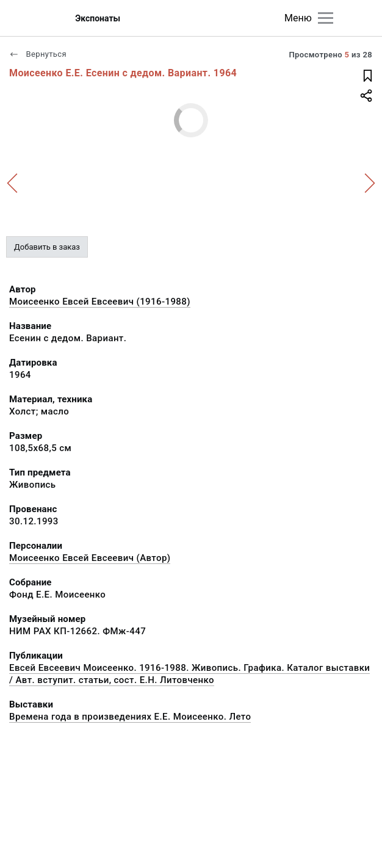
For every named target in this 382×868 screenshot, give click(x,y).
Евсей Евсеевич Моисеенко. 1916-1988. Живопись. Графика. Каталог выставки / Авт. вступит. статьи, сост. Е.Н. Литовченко (189, 674)
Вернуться (38, 54)
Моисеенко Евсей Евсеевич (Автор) (90, 558)
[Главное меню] (326, 18)
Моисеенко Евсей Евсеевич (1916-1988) (100, 302)
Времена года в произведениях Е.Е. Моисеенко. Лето (130, 717)
